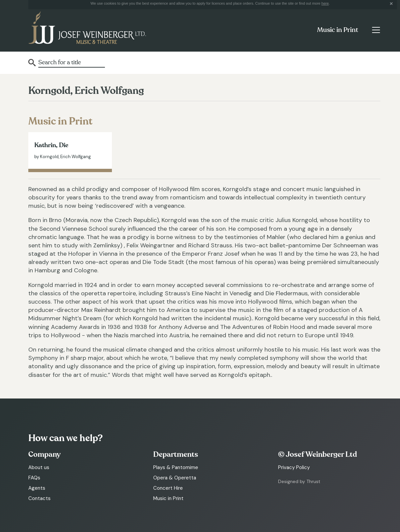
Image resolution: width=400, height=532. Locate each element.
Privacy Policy (294, 467)
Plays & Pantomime (176, 467)
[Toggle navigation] (376, 30)
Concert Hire (168, 488)
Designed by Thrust (299, 481)
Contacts (39, 498)
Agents (37, 488)
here (325, 3)
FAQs (34, 478)
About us (39, 467)
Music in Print (338, 30)
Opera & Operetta (175, 478)
